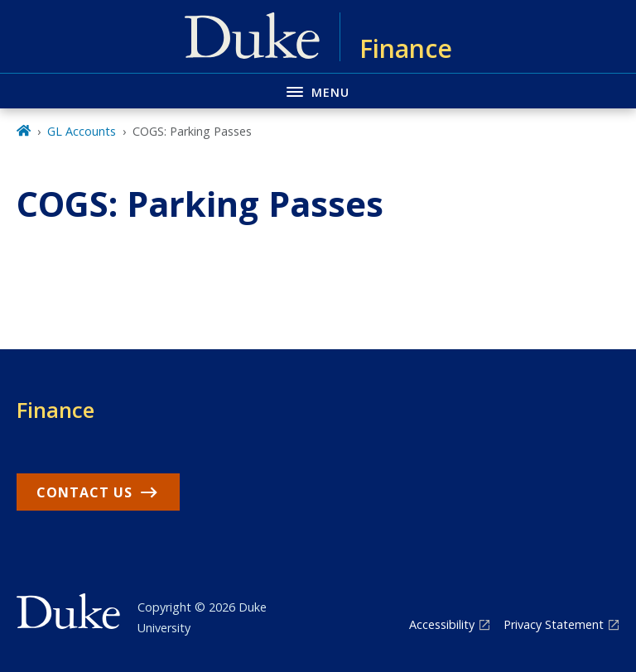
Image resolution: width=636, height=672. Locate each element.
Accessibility (442, 624)
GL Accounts (82, 131)
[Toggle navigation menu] (318, 91)
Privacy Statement (554, 624)
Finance (55, 410)
